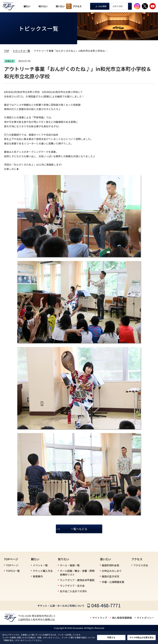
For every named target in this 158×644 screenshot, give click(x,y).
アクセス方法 (141, 565)
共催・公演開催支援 (113, 582)
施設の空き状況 (110, 576)
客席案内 (38, 576)
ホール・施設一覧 (70, 565)
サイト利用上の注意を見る (141, 638)
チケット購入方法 (43, 571)
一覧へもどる (79, 529)
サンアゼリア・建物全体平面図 (77, 580)
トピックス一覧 (21, 51)
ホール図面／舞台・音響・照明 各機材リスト (77, 573)
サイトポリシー (145, 618)
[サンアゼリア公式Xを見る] (145, 6)
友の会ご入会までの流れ (73, 591)
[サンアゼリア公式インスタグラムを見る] (137, 6)
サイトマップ (100, 618)
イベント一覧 (40, 565)
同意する (111, 638)
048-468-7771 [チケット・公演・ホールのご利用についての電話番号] (106, 605)
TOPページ (12, 565)
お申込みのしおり (112, 571)
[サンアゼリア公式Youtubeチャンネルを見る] (153, 6)
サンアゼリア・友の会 (72, 586)
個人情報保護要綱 (122, 618)
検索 (130, 6)
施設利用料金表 (110, 565)
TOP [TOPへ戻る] (7, 51)
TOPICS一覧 (13, 571)
